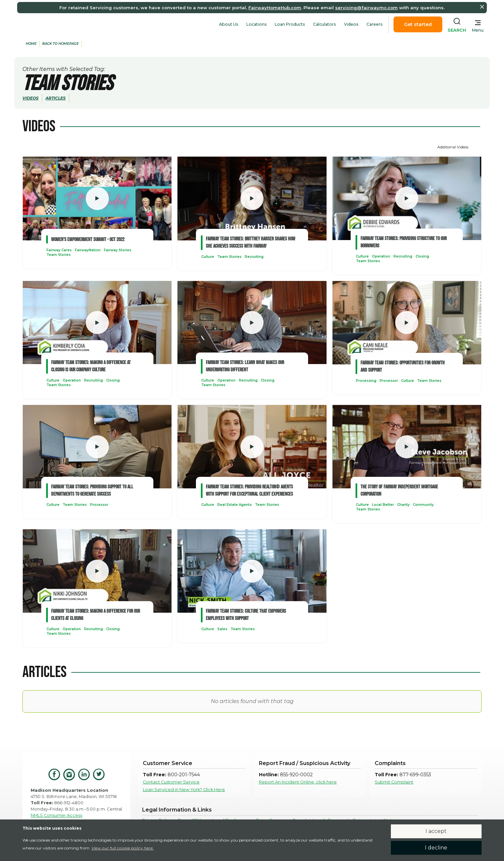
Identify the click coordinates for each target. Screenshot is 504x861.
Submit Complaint (394, 782)
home (31, 44)
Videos (351, 24)
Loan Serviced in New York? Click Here (184, 790)
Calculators (325, 24)
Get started (418, 24)
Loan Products (290, 24)
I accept (436, 831)
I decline (436, 848)
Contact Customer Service (171, 782)
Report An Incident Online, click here (298, 782)
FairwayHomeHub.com (275, 8)
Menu (478, 30)
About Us (229, 24)
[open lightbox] (97, 199)
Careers (375, 24)
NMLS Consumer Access (56, 815)
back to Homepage (61, 44)
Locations (257, 24)
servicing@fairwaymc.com (366, 8)
